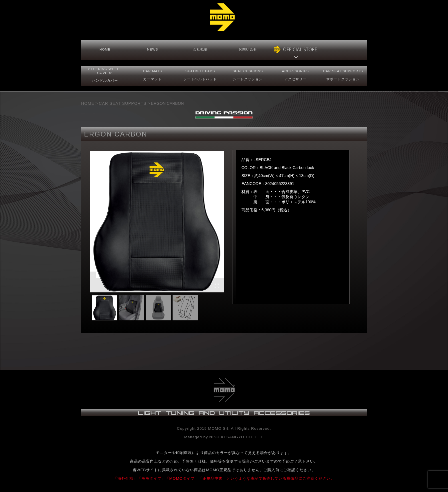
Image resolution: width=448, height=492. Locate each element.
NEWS (153, 51)
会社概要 (200, 51)
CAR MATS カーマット (152, 76)
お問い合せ (248, 51)
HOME (105, 51)
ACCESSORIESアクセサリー (295, 76)
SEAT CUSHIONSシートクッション (248, 76)
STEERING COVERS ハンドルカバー (105, 76)
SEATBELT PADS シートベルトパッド (200, 76)
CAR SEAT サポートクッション (343, 76)
